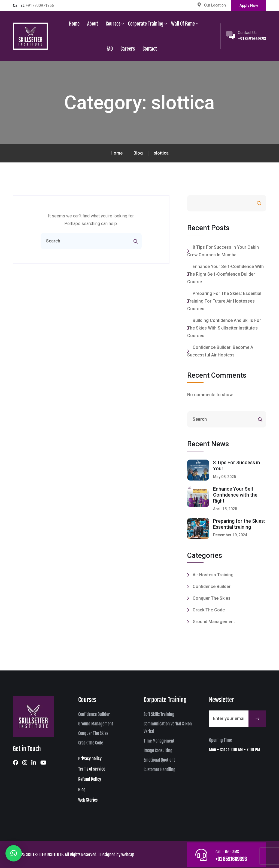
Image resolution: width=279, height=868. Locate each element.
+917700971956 (40, 5)
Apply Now (249, 5)
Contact (150, 49)
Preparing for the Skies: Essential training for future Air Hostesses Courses (224, 301)
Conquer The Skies (93, 733)
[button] (14, 853)
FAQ (110, 49)
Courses (113, 24)
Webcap (128, 855)
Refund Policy (90, 779)
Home (74, 24)
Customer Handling (160, 769)
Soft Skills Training (159, 714)
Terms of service (92, 769)
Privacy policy (90, 759)
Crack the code (209, 610)
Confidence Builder (212, 587)
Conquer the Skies (212, 598)
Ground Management (214, 622)
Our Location (215, 5)
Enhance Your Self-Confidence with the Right (235, 495)
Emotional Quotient (159, 760)
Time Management (159, 741)
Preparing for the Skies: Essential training (239, 524)
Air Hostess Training (213, 575)
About (93, 24)
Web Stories (88, 800)
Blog (82, 790)
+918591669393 (252, 39)
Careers (128, 49)
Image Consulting (158, 750)
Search (244, 203)
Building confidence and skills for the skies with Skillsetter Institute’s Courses (224, 328)
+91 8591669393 (232, 859)
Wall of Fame (183, 24)
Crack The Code (91, 743)
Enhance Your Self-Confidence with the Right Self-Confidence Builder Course (225, 274)
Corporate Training (146, 24)
